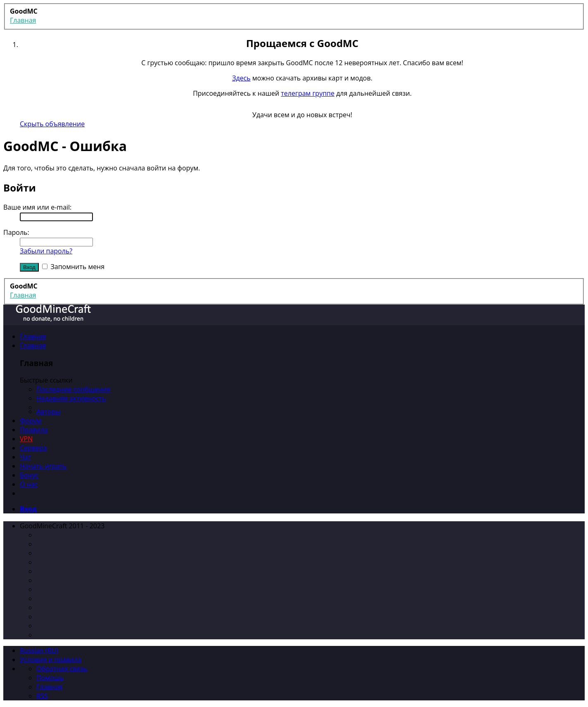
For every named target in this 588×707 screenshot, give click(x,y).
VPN (26, 439)
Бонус (29, 475)
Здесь (241, 78)
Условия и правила (51, 660)
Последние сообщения (73, 389)
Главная (33, 336)
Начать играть (43, 466)
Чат (26, 457)
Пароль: (16, 232)
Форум (31, 421)
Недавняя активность (71, 398)
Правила (34, 430)
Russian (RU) (39, 650)
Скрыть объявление (52, 124)
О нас (29, 484)
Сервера (33, 448)
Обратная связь (62, 669)
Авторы (49, 411)
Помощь (50, 678)
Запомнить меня (73, 267)
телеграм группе (308, 93)
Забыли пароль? (46, 251)
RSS (42, 696)
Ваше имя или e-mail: (37, 207)
